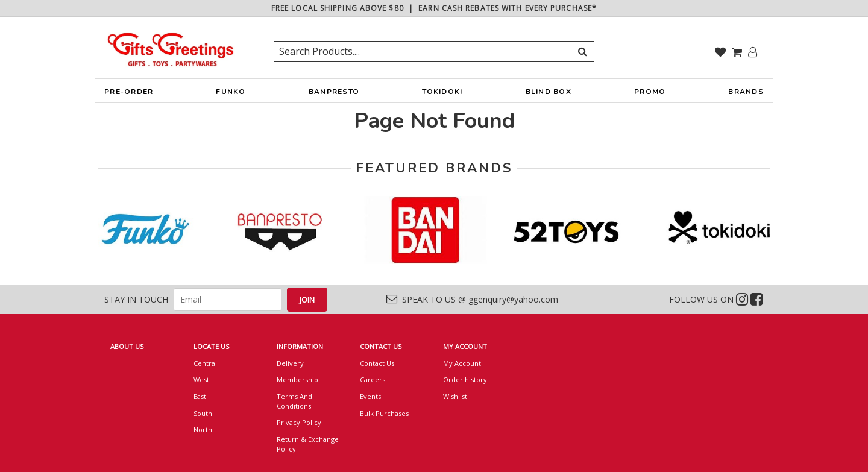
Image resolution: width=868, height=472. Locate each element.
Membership (297, 379)
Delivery (290, 363)
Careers (373, 379)
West (201, 379)
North (203, 430)
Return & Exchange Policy (308, 444)
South (203, 413)
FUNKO (231, 95)
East (200, 396)
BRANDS (746, 95)
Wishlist (455, 396)
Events (370, 396)
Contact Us (377, 363)
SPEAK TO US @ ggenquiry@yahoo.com (472, 299)
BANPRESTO (334, 95)
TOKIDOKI (442, 95)
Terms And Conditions (294, 401)
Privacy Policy (299, 422)
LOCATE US (211, 346)
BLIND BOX (549, 92)
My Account (462, 363)
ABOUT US (127, 346)
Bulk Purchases (384, 413)
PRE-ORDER (129, 95)
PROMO (650, 92)
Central (205, 363)
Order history (465, 379)
